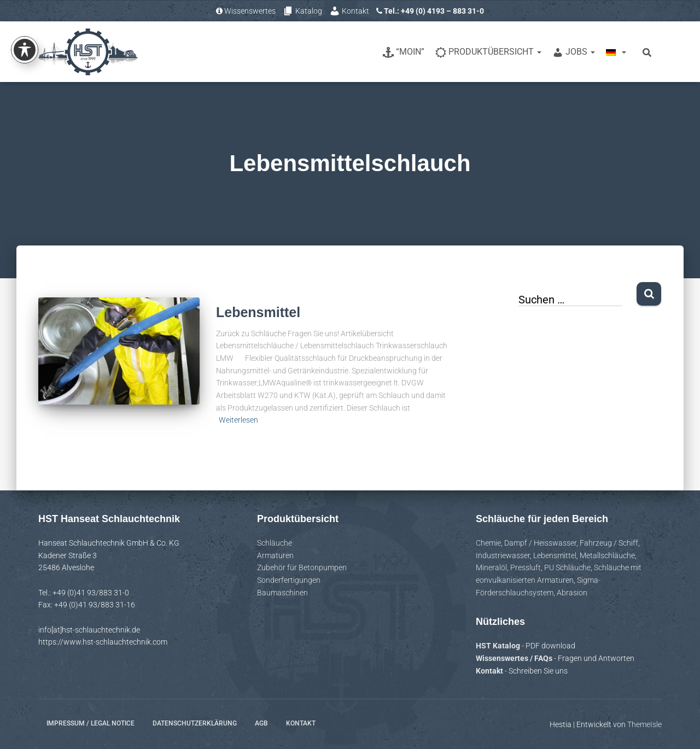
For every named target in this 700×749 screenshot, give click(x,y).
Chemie (488, 543)
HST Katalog (499, 646)
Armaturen (275, 555)
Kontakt (349, 11)
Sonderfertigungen (289, 580)
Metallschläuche (607, 555)
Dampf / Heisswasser (540, 543)
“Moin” (404, 52)
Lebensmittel (258, 312)
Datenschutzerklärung (195, 723)
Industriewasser (503, 555)
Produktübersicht (488, 52)
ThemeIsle (644, 724)
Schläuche (275, 543)
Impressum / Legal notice (91, 723)
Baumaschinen (282, 593)
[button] (24, 725)
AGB (261, 723)
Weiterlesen (238, 420)
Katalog (302, 11)
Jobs (574, 52)
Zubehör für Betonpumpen (302, 567)
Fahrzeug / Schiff (609, 543)
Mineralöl (491, 567)
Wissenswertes (246, 11)
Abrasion (572, 593)
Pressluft (526, 567)
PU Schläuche (567, 567)
